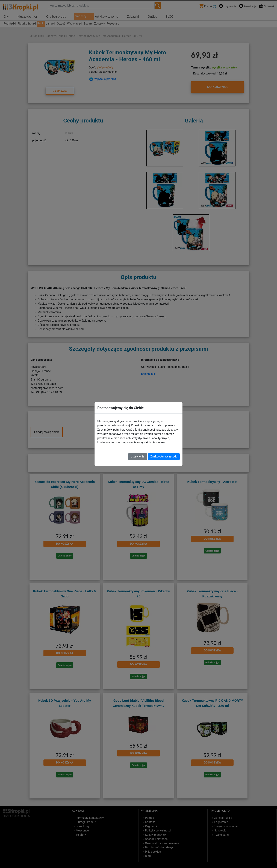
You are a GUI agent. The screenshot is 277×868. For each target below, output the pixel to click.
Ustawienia (137, 457)
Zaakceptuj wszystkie (164, 457)
